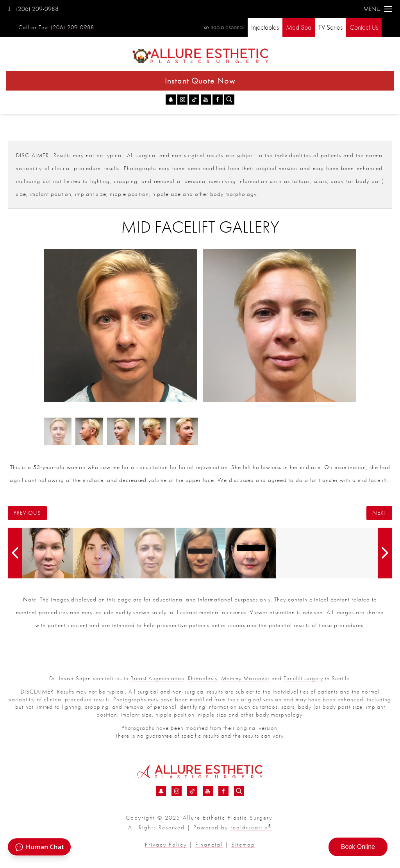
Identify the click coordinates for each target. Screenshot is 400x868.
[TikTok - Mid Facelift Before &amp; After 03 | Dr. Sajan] (194, 100)
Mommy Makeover (245, 678)
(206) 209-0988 (33, 9)
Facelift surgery (303, 678)
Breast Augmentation (157, 678)
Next (379, 513)
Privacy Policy (166, 845)
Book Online (358, 847)
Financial (209, 845)
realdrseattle (251, 827)
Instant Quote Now (200, 81)
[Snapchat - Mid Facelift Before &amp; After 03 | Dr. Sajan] (171, 100)
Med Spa (299, 27)
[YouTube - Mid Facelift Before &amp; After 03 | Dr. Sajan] (206, 100)
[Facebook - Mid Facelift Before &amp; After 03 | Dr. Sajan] (218, 100)
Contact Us (364, 27)
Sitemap (243, 845)
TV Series (330, 27)
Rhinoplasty (203, 678)
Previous (27, 513)
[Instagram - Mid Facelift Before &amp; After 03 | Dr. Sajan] (182, 100)
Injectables (265, 27)
